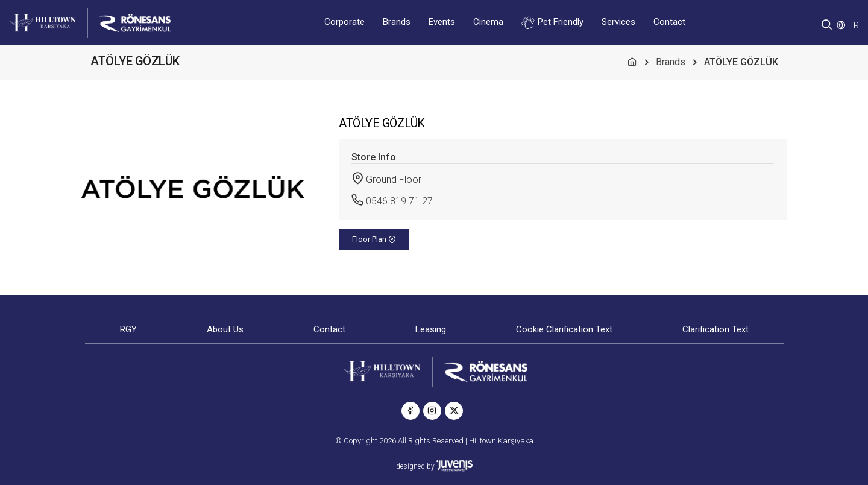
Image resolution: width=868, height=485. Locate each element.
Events (442, 22)
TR (854, 25)
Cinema (488, 22)
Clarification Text (715, 329)
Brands (397, 22)
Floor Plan (374, 239)
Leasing (431, 329)
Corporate (344, 22)
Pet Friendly (552, 23)
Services (618, 22)
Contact (669, 22)
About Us (225, 329)
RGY (128, 329)
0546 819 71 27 (399, 201)
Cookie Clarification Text (564, 329)
